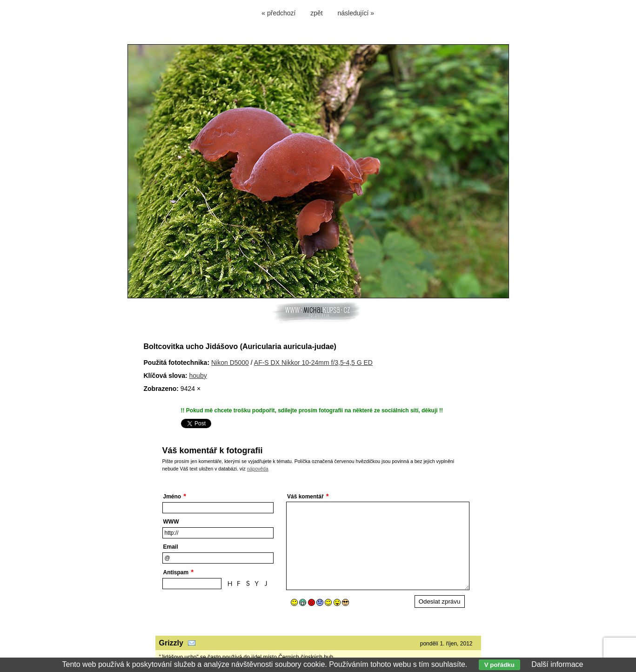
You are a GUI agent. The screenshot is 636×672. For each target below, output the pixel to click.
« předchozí (278, 13)
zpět (316, 13)
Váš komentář (305, 497)
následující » (356, 13)
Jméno (172, 497)
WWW (171, 522)
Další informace (557, 664)
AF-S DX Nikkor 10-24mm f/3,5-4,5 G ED (313, 363)
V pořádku (499, 665)
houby (198, 376)
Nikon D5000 (230, 363)
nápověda (258, 469)
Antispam (176, 572)
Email (171, 547)
